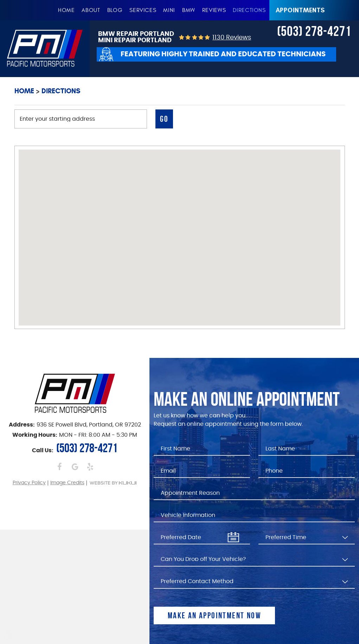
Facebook (60, 467)
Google (75, 467)
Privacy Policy (29, 483)
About (91, 10)
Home (66, 10)
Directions (249, 10)
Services (143, 10)
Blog (115, 10)
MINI (169, 10)
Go (164, 119)
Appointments (300, 10)
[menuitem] (66, 10)
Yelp (90, 467)
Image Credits (67, 483)
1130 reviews (232, 38)
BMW (189, 10)
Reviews (214, 10)
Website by (113, 483)
